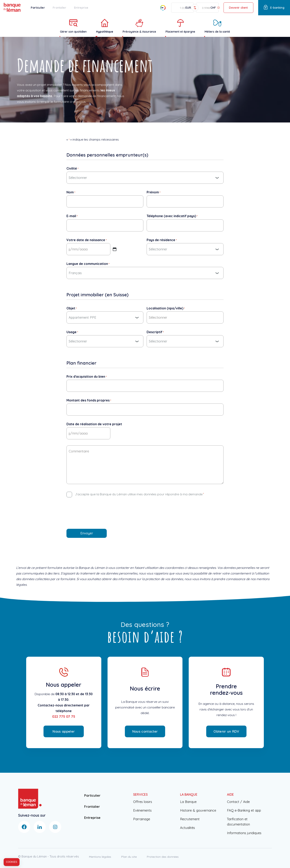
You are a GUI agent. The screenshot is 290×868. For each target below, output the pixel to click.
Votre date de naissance (87, 240)
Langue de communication (88, 264)
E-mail (72, 216)
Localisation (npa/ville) (166, 308)
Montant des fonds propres (89, 400)
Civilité (72, 168)
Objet (72, 308)
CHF (213, 8)
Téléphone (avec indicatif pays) (172, 216)
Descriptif (155, 332)
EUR (188, 8)
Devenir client (238, 8)
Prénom (154, 192)
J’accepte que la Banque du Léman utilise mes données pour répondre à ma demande (139, 494)
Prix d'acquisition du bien (87, 376)
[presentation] (97, 511)
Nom (71, 192)
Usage (72, 332)
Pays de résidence (162, 240)
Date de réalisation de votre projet (94, 424)
